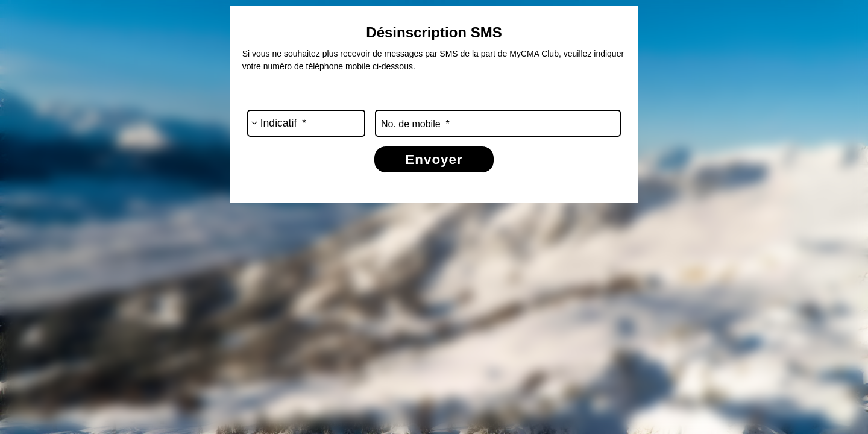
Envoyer (434, 159)
